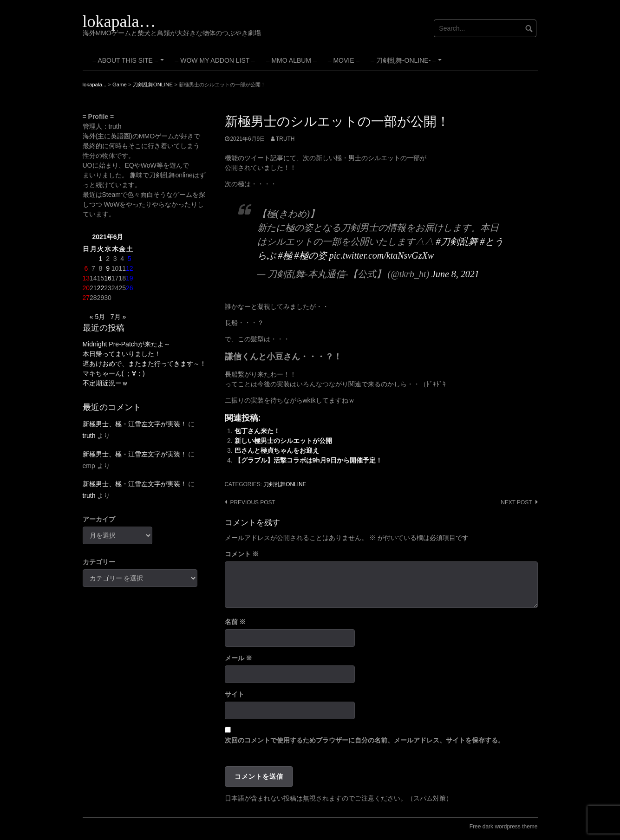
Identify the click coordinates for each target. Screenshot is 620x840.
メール (239, 658)
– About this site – (130, 64)
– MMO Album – (291, 60)
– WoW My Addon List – (215, 60)
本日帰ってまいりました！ (122, 354)
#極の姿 (311, 255)
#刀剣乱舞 (457, 241)
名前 (235, 622)
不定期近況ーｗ (105, 383)
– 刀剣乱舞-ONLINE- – (407, 64)
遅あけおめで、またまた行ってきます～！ (144, 364)
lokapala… (119, 21)
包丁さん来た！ (257, 431)
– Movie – (344, 60)
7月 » (118, 317)
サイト (235, 694)
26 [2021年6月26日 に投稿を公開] (130, 288)
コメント (242, 554)
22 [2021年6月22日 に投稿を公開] (101, 288)
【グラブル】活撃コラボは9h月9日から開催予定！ (308, 460)
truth (285, 139)
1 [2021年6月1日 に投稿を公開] (101, 259)
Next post (516, 502)
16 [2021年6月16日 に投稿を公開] (108, 278)
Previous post (253, 502)
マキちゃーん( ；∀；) (114, 373)
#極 (285, 255)
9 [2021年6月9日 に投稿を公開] (108, 268)
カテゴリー (99, 562)
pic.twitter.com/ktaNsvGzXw (382, 255)
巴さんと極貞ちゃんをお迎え (277, 450)
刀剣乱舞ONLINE (285, 484)
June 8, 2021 (455, 274)
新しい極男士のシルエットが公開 (283, 441)
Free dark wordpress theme (504, 827)
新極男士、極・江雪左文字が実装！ (135, 424)
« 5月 (97, 317)
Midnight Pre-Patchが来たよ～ (127, 344)
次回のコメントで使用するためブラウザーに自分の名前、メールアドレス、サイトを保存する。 (365, 740)
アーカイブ (99, 519)
